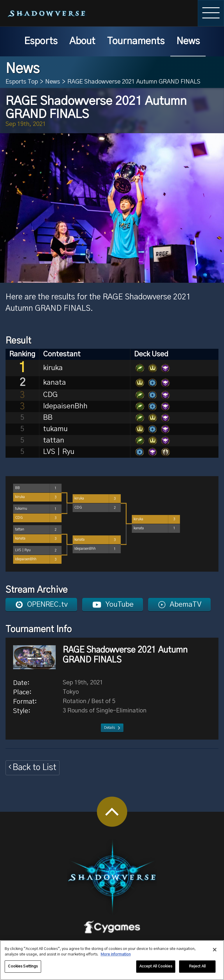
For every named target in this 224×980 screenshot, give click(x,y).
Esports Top (22, 82)
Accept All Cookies (156, 969)
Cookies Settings (23, 969)
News (188, 41)
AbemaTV (185, 605)
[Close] (215, 952)
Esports (41, 41)
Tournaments (136, 41)
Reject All (197, 969)
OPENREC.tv (47, 605)
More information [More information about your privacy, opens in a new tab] (116, 957)
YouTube (120, 605)
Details (110, 728)
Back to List (34, 767)
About (82, 41)
